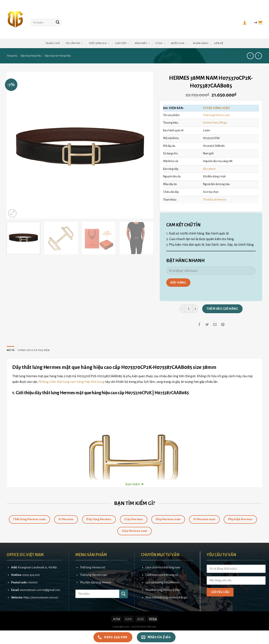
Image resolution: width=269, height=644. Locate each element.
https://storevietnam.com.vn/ (41, 597)
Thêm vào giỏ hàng (222, 309)
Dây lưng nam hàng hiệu (58, 56)
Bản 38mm (209, 169)
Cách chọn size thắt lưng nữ (162, 575)
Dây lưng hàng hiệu (31, 56)
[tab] (11, 350)
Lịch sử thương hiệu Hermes (162, 582)
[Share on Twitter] (207, 325)
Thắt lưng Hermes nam (216, 115)
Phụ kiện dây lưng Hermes (96, 582)
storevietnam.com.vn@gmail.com (40, 590)
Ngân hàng (201, 43)
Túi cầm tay (74, 43)
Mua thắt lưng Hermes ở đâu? (163, 590)
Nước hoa (179, 43)
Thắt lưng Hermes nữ (92, 567)
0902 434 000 (31, 575)
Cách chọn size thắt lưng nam (163, 567)
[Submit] (58, 23)
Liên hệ (219, 43)
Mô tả (11, 350)
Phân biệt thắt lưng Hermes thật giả (167, 597)
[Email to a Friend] (215, 325)
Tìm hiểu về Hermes (215, 200)
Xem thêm (133, 484)
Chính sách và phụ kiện (34, 350)
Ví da (160, 43)
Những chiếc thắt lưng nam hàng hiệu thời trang (72, 382)
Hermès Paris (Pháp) (215, 123)
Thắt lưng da (99, 43)
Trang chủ (53, 43)
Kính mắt (142, 43)
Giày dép (122, 43)
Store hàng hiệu (216, 108)
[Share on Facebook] (199, 325)
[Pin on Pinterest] (223, 325)
